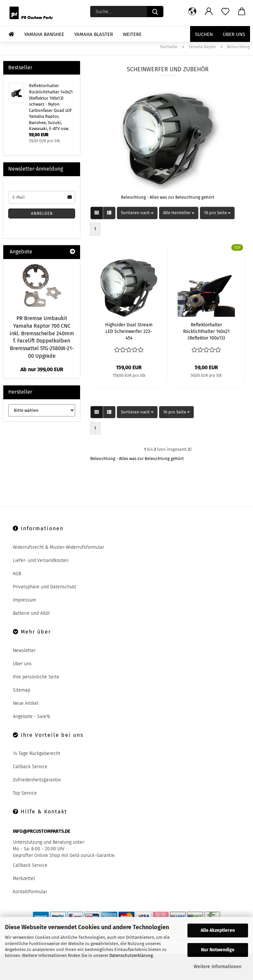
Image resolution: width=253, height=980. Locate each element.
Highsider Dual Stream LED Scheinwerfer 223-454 (129, 331)
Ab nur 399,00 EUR (42, 369)
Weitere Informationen (218, 967)
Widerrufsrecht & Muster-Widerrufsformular (58, 547)
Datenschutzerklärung (131, 955)
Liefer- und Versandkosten (41, 560)
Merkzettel (24, 879)
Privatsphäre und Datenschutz (44, 587)
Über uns (234, 34)
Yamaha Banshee (44, 34)
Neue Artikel (26, 703)
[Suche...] (155, 12)
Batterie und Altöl (31, 613)
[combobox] (137, 213)
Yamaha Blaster (94, 34)
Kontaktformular (30, 892)
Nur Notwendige (218, 950)
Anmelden (42, 213)
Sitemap (22, 690)
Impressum (25, 600)
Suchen (204, 34)
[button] (192, 12)
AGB (17, 574)
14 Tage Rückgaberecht (37, 753)
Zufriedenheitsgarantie (37, 780)
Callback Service (30, 767)
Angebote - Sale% (31, 717)
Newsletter (24, 651)
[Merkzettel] (225, 12)
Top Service (25, 793)
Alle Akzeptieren (218, 930)
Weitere (132, 34)
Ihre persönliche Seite (36, 677)
